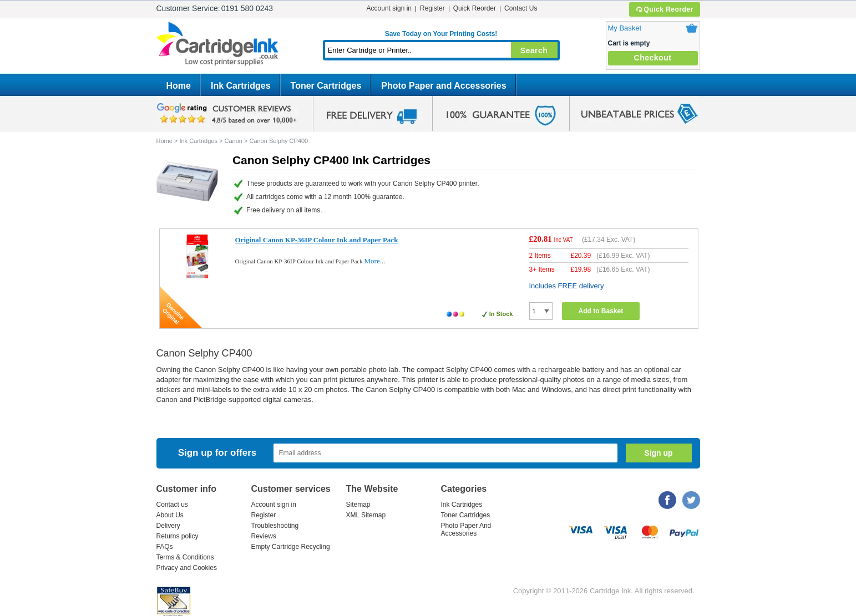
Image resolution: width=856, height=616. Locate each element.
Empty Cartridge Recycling (291, 547)
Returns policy (178, 536)
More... (375, 261)
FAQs (165, 547)
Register (432, 8)
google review (229, 114)
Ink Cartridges (241, 86)
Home (179, 86)
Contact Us (521, 8)
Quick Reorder (664, 9)
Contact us (172, 505)
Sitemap (358, 505)
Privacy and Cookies (187, 568)
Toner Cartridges (326, 86)
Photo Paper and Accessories (444, 86)
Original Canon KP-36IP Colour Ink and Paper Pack (317, 240)
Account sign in (389, 8)
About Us (170, 515)
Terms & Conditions (185, 557)
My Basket (625, 28)
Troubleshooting (275, 526)
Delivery (168, 526)
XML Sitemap (366, 515)
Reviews (264, 536)
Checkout (653, 58)
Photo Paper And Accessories (466, 530)
